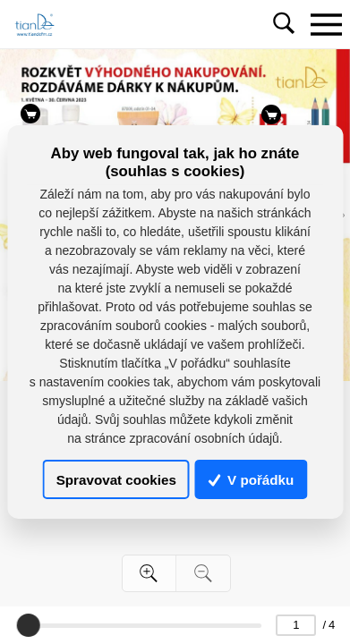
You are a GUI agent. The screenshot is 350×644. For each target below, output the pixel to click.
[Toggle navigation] (326, 24)
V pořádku (252, 479)
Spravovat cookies (116, 479)
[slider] (28, 625)
